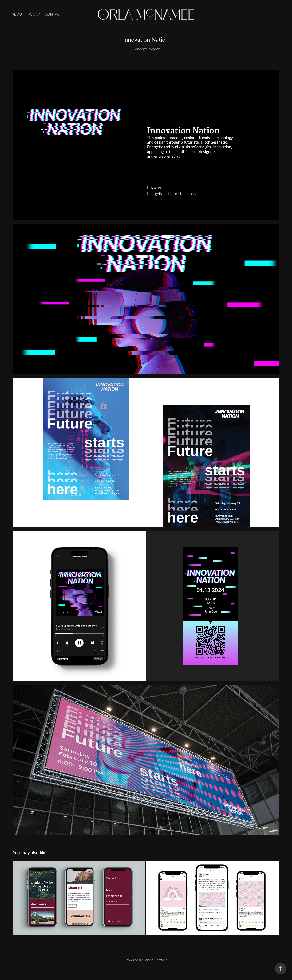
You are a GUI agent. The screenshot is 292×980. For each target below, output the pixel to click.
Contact (53, 14)
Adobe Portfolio (155, 960)
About (18, 14)
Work (34, 14)
